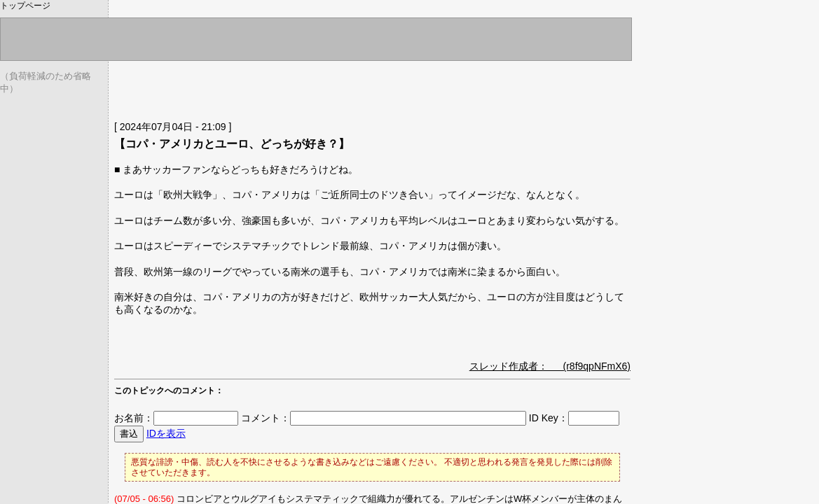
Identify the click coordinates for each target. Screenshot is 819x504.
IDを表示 (166, 433)
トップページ (25, 6)
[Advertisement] (278, 87)
